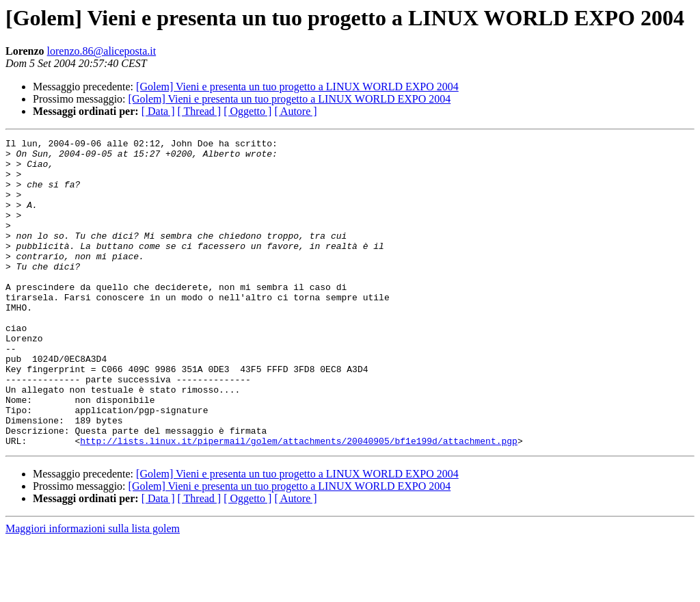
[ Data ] (158, 111)
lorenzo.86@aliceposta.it (102, 51)
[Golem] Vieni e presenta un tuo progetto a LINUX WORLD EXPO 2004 (297, 87)
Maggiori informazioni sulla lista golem (93, 590)
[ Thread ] (200, 111)
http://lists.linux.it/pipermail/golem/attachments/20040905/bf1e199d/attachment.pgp (299, 502)
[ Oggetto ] (247, 111)
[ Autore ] (295, 111)
